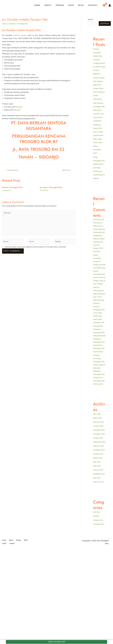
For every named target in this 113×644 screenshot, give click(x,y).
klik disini (18, 110)
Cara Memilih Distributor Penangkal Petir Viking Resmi (98, 366)
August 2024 (98, 521)
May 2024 (97, 525)
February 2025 (99, 506)
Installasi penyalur (20, 35)
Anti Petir (97, 579)
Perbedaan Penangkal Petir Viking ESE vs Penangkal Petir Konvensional (98, 385)
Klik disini (19, 107)
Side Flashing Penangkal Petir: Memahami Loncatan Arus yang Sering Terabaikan (99, 121)
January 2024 (98, 533)
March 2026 (98, 467)
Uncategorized (24, 24)
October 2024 (99, 517)
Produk (62, 5)
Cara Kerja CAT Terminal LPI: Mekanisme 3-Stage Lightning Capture (99, 240)
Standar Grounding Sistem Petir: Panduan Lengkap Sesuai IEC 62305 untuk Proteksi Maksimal (98, 63)
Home (41, 5)
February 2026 (99, 471)
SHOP (73, 5)
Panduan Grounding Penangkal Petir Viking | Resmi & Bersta (99, 405)
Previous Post (12, 170)
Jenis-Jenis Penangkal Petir (52, 187)
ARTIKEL (96, 583)
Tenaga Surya (98, 587)
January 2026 (98, 475)
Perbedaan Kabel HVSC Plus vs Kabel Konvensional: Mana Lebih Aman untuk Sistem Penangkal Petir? (99, 150)
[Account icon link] (110, 5)
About (51, 5)
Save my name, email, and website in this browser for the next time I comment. (36, 249)
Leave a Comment (9, 24)
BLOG (82, 5)
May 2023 (97, 545)
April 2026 (97, 463)
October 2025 (99, 494)
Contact (93, 5)
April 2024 (97, 529)
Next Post (67, 170)
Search (90, 19)
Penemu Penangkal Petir (13, 187)
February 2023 (99, 549)
